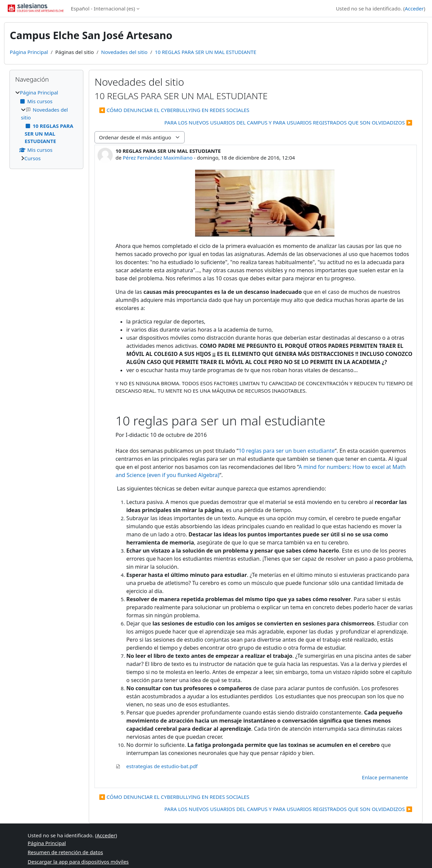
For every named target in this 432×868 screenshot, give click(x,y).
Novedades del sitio (125, 52)
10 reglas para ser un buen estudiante (287, 451)
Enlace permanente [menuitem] (385, 777)
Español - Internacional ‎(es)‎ (103, 8)
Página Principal (29, 52)
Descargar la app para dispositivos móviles (78, 862)
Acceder (414, 8)
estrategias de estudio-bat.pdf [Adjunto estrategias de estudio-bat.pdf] (156, 766)
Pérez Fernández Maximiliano (158, 158)
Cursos (32, 158)
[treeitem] (46, 125)
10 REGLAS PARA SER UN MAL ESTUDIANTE (206, 52)
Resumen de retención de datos (65, 852)
